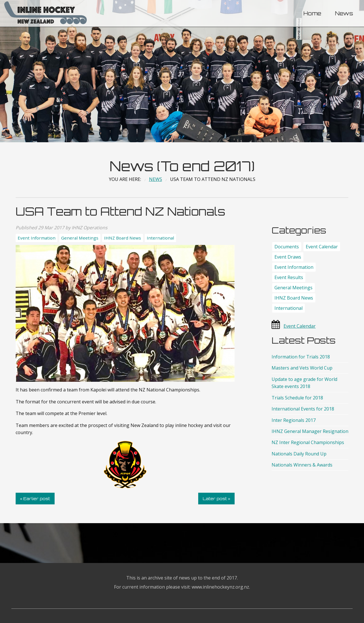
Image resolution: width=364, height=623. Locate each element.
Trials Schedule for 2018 (297, 398)
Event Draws (288, 257)
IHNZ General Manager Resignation (310, 431)
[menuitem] (312, 14)
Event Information (37, 238)
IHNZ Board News (123, 238)
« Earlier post (35, 498)
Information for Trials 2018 (301, 357)
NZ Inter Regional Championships (308, 442)
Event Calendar (322, 247)
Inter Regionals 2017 (294, 420)
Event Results (289, 277)
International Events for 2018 (303, 409)
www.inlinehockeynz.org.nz (220, 587)
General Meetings (80, 238)
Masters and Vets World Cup (302, 368)
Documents (287, 247)
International (160, 238)
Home (312, 13)
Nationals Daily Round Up (299, 454)
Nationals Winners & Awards (302, 465)
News (344, 13)
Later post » (217, 498)
